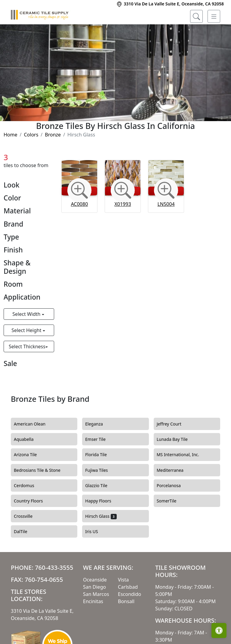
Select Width (27, 314)
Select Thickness (27, 346)
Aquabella (27, 439)
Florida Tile (99, 455)
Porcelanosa (172, 486)
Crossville (27, 516)
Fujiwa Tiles (100, 470)
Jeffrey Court (174, 424)
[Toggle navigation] (214, 17)
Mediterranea (174, 470)
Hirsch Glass (101, 516)
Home (11, 135)
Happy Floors (102, 501)
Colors (31, 135)
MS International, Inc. (182, 455)
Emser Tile (99, 439)
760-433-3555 (54, 568)
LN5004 (166, 204)
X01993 (123, 204)
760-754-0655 (44, 580)
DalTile (25, 532)
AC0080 (80, 204)
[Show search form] (196, 17)
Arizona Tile (29, 455)
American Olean (33, 424)
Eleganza (97, 424)
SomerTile (170, 501)
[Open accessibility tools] (219, 630)
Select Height (27, 330)
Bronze (53, 135)
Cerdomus (28, 486)
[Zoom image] (79, 190)
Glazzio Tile (100, 486)
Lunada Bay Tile (177, 439)
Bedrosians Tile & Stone (41, 470)
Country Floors (32, 501)
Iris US (95, 532)
